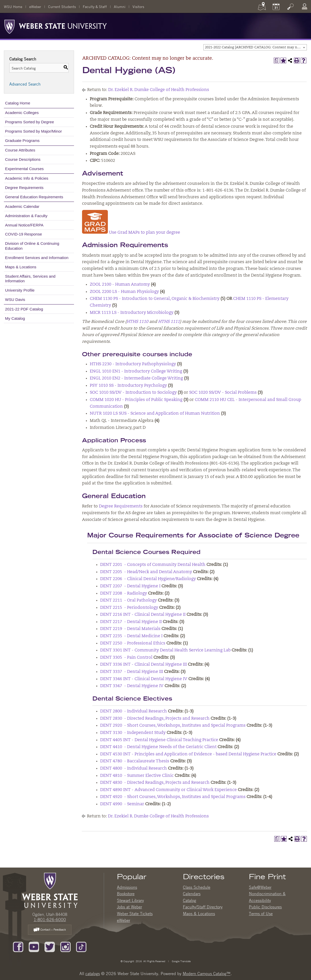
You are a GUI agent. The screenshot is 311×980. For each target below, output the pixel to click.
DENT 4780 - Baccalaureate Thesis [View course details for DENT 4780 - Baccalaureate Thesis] (135, 761)
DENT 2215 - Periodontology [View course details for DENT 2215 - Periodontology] (129, 608)
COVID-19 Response (24, 234)
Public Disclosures (265, 907)
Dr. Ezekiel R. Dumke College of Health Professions (159, 90)
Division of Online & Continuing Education (32, 246)
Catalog (190, 900)
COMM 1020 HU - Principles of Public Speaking (136, 400)
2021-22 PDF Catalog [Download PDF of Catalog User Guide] (24, 309)
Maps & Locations (21, 267)
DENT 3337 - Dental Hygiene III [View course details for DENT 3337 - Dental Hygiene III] (132, 672)
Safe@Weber (260, 887)
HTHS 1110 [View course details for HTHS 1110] (137, 322)
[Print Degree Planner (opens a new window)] (277, 60)
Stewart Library (130, 900)
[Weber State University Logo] (56, 25)
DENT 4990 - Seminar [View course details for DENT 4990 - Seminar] (122, 804)
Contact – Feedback (50, 930)
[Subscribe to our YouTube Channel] (34, 946)
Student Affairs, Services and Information (30, 279)
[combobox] (255, 47)
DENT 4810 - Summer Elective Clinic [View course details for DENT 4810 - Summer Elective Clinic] (137, 776)
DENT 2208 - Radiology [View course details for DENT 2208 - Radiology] (124, 594)
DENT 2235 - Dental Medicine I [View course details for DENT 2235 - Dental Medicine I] (131, 636)
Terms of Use (261, 914)
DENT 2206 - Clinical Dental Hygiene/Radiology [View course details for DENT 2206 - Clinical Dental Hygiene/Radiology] (148, 579)
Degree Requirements (24, 188)
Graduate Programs (22, 140)
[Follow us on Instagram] (65, 946)
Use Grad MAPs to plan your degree (131, 233)
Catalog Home (18, 103)
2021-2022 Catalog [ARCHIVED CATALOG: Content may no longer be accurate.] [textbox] (256, 47)
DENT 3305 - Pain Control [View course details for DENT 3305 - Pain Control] (126, 658)
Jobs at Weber (129, 907)
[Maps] (262, 6)
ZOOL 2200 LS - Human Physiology (124, 292)
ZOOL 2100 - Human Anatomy (120, 285)
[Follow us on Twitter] (50, 946)
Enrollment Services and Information (37, 258)
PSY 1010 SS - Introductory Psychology (128, 386)
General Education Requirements (34, 197)
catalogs (93, 974)
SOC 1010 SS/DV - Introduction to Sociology (133, 393)
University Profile (20, 290)
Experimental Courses (24, 169)
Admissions (127, 887)
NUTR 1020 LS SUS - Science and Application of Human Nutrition (155, 414)
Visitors (138, 6)
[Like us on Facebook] (18, 946)
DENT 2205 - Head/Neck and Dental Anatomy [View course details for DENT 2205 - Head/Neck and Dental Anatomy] (146, 572)
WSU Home (13, 6)
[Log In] (305, 6)
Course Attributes (20, 150)
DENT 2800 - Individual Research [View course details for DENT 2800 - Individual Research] (134, 711)
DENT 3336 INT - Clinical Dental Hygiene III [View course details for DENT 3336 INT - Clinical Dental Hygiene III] (143, 665)
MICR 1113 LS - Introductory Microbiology (132, 313)
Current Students (62, 6)
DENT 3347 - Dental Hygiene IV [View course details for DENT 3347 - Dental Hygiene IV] (132, 686)
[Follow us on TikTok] (81, 946)
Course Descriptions (23, 159)
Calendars (192, 894)
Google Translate (181, 961)
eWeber (35, 6)
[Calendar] (276, 6)
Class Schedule (197, 887)
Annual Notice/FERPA (24, 225)
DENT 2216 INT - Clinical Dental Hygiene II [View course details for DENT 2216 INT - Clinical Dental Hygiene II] (143, 615)
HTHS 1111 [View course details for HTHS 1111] (169, 322)
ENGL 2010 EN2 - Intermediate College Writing (136, 378)
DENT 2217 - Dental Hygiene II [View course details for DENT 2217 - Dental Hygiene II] (131, 622)
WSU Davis (15, 299)
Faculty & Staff (95, 6)
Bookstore (126, 894)
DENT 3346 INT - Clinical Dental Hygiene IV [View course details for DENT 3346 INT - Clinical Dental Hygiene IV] (144, 679)
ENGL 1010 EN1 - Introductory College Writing (136, 371)
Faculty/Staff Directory (203, 907)
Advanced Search (25, 84)
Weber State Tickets (135, 914)
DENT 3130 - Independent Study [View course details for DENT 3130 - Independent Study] (133, 733)
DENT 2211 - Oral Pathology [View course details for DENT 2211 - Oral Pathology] (128, 601)
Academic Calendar (22, 206)
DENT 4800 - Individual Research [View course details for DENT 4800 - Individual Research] (134, 769)
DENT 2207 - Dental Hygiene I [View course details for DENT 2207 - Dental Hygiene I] (130, 586)
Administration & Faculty (26, 216)
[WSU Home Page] (50, 890)
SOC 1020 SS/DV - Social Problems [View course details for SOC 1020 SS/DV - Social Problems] (223, 393)
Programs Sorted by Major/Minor (34, 131)
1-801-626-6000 (50, 920)
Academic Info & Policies (27, 178)
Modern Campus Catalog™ (207, 974)
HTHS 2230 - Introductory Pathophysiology (133, 364)
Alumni (120, 6)
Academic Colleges (22, 113)
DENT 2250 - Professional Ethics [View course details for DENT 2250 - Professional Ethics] (133, 643)
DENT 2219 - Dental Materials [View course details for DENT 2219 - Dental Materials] (130, 629)
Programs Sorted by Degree (30, 122)
